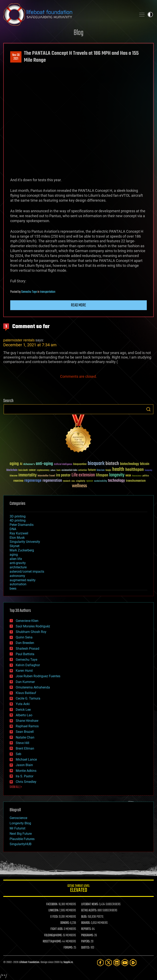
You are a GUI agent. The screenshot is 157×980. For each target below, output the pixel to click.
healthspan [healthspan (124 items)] (135, 470)
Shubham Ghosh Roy (31, 632)
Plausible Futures (22, 839)
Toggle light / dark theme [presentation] (150, 15)
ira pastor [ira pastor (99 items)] (63, 475)
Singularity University (25, 542)
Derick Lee (23, 710)
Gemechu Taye (29, 292)
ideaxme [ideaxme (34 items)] (13, 476)
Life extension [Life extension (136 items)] (83, 475)
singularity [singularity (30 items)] (81, 481)
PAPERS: (86, 942)
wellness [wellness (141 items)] (79, 486)
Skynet (15, 546)
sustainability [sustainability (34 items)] (100, 481)
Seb (19, 754)
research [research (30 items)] (67, 481)
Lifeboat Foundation (29, 962)
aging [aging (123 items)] (14, 464)
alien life (16, 559)
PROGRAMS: (87, 935)
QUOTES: (86, 948)
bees (13, 588)
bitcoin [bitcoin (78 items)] (145, 464)
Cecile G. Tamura (28, 698)
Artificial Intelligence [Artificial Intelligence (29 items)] (63, 464)
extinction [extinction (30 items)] (83, 470)
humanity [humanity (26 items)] (149, 470)
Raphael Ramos (27, 726)
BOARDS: (86, 923)
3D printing (18, 516)
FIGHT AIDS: (57, 929)
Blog (78, 33)
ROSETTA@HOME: (52, 942)
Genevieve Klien (27, 621)
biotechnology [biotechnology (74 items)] (130, 464)
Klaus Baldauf (26, 693)
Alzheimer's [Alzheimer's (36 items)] (29, 464)
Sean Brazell (25, 732)
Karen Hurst (24, 671)
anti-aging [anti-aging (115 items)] (44, 464)
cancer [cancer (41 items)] (32, 470)
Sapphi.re (68, 962)
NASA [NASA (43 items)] (128, 476)
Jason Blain (24, 765)
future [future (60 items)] (92, 470)
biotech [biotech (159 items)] (112, 464)
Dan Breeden (25, 643)
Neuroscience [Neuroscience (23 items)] (137, 476)
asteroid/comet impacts (27, 572)
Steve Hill (22, 743)
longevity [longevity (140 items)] (117, 475)
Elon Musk (17, 538)
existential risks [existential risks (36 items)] (69, 470)
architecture (18, 567)
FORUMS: (68, 948)
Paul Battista (25, 654)
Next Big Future (21, 834)
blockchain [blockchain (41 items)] (12, 470)
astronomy (17, 576)
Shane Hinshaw (27, 721)
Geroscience (18, 818)
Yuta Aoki (23, 704)
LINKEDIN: (54, 911)
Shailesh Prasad (27, 649)
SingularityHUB (21, 844)
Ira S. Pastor (25, 776)
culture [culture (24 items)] (53, 470)
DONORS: (65, 923)
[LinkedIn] (117, 963)
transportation (48, 292)
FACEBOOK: (52, 904)
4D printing (18, 520)
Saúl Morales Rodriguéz (33, 626)
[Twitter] (109, 963)
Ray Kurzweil (19, 533)
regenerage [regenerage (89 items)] (33, 481)
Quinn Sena (24, 637)
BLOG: (84, 917)
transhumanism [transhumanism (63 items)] (136, 481)
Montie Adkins (26, 771)
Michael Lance (26, 759)
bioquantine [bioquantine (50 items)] (80, 464)
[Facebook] (100, 963)
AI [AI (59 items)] (21, 464)
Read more (78, 305)
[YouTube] (125, 963)
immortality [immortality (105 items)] (27, 475)
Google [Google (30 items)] (108, 470)
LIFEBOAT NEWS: (90, 904)
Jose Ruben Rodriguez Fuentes (38, 676)
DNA (13, 529)
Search (148, 409)
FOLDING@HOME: (53, 935)
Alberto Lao (24, 715)
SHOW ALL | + (16, 787)
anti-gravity (18, 563)
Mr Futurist (17, 828)
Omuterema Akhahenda (33, 687)
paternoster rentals (19, 340)
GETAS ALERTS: (89, 911)
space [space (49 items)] (90, 481)
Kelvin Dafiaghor (28, 665)
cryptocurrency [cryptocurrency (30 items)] (43, 470)
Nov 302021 (16, 57)
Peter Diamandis (22, 525)
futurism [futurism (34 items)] (101, 470)
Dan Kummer (25, 682)
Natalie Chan (25, 737)
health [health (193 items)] (118, 470)
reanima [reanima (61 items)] (18, 481)
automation (18, 584)
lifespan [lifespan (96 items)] (102, 475)
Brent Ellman (25, 748)
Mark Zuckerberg (22, 550)
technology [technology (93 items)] (116, 481)
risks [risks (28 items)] (73, 481)
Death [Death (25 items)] (58, 470)
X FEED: (54, 917)
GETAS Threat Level (78, 889)
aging (14, 555)
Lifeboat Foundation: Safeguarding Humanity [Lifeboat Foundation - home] (68, 15)
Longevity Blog (20, 823)
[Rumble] (133, 963)
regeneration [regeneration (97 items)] (52, 481)
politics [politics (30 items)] (146, 476)
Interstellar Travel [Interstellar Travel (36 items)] (46, 476)
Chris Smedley (26, 782)
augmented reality (23, 580)
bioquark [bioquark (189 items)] (96, 464)
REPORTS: (86, 929)
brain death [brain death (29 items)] (23, 470)
